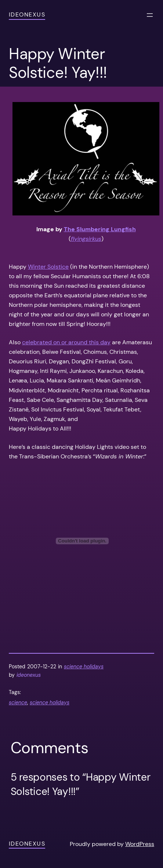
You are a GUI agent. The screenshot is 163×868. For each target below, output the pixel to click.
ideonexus (27, 14)
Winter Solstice (48, 267)
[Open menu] (150, 15)
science (18, 702)
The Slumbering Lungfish (100, 229)
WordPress (140, 844)
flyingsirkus (86, 239)
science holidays (84, 667)
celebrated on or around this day (66, 342)
